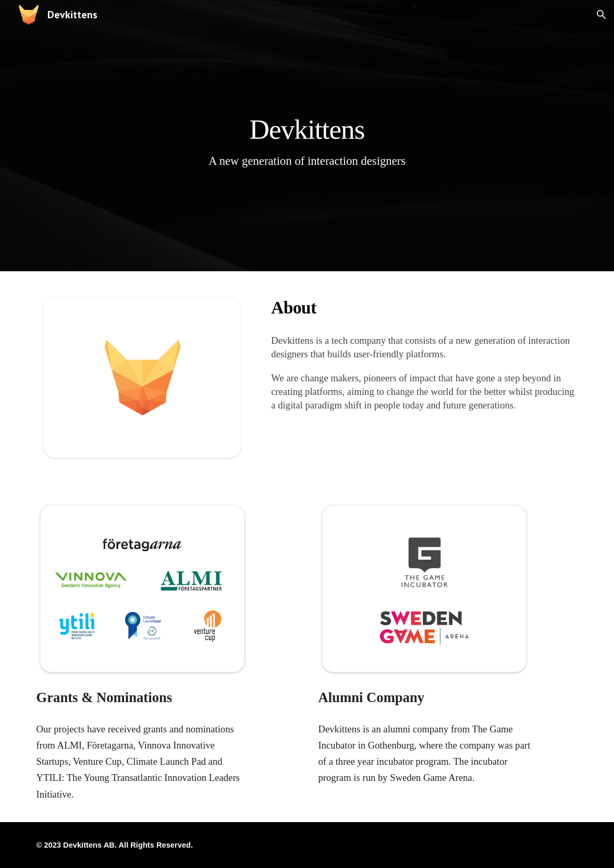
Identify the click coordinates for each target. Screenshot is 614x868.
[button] (601, 15)
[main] (307, 135)
